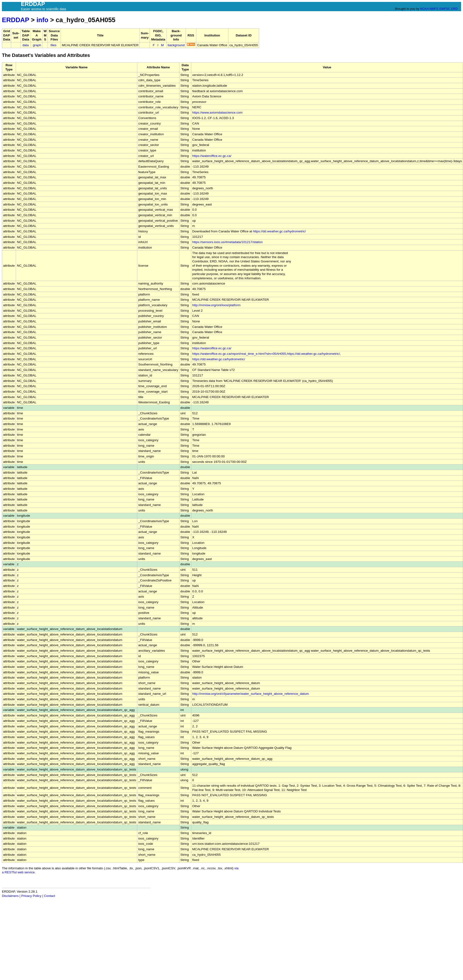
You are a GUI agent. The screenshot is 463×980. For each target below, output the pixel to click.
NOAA (424, 9)
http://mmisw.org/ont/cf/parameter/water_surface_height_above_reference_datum (251, 694)
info (42, 20)
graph (37, 45)
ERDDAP (15, 20)
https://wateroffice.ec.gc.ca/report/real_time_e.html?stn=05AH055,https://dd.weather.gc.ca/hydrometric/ (266, 354)
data (25, 45)
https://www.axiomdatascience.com (217, 112)
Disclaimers (10, 896)
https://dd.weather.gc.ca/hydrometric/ (279, 231)
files (54, 45)
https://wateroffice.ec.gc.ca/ (212, 156)
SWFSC (445, 9)
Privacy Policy (31, 896)
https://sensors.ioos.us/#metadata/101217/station (227, 242)
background (176, 45)
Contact (50, 896)
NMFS (434, 9)
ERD (454, 9)
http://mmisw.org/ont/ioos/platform (216, 305)
